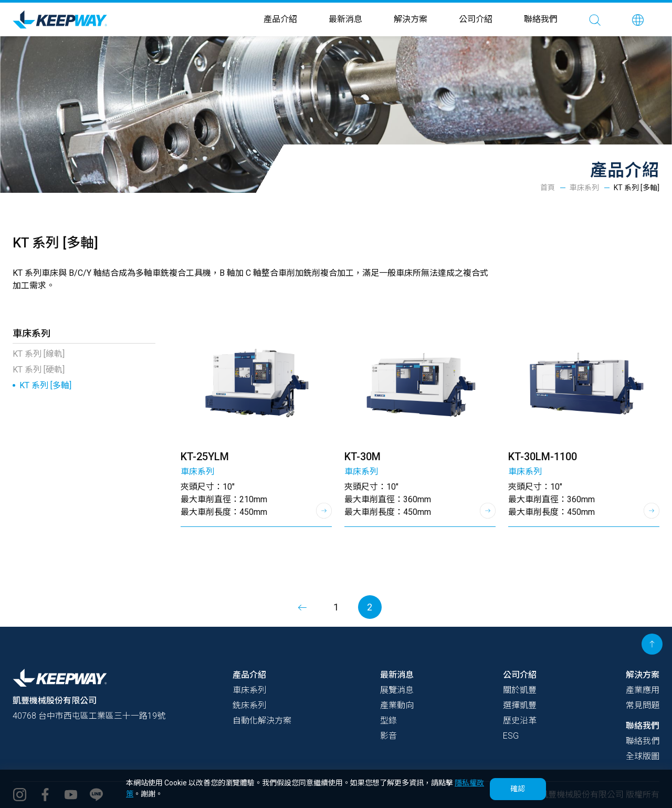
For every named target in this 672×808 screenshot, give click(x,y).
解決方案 (411, 19)
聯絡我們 (541, 19)
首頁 (548, 188)
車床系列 (584, 188)
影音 (388, 736)
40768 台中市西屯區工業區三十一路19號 (89, 716)
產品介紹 (280, 19)
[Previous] (303, 607)
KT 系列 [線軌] (39, 354)
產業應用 (643, 690)
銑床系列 (249, 705)
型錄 (388, 721)
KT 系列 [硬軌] (39, 370)
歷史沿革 (520, 721)
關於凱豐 (520, 690)
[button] (638, 19)
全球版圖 (643, 756)
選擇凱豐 (520, 705)
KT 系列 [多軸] (45, 385)
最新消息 (345, 19)
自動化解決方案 (262, 721)
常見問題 (643, 705)
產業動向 (397, 705)
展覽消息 (397, 690)
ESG (511, 736)
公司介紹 (476, 19)
